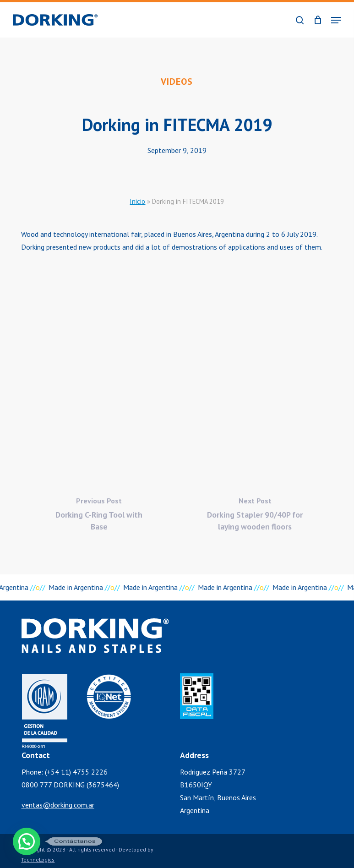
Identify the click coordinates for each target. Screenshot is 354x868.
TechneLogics (38, 860)
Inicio (137, 201)
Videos (177, 82)
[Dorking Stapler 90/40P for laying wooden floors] (255, 516)
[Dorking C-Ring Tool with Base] (99, 516)
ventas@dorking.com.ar (58, 805)
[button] (336, 20)
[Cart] (318, 20)
